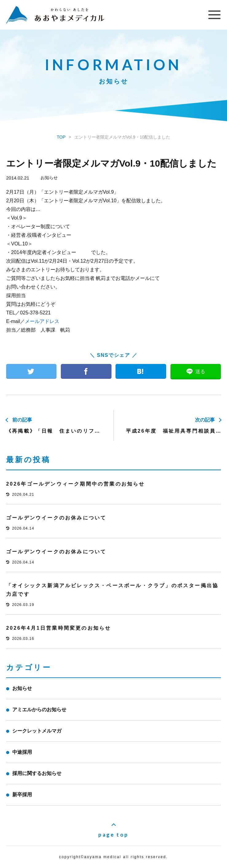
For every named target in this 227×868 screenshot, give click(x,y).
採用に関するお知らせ (37, 773)
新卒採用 (22, 795)
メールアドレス (42, 321)
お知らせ (49, 178)
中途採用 (22, 752)
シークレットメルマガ (37, 731)
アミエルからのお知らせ (39, 710)
